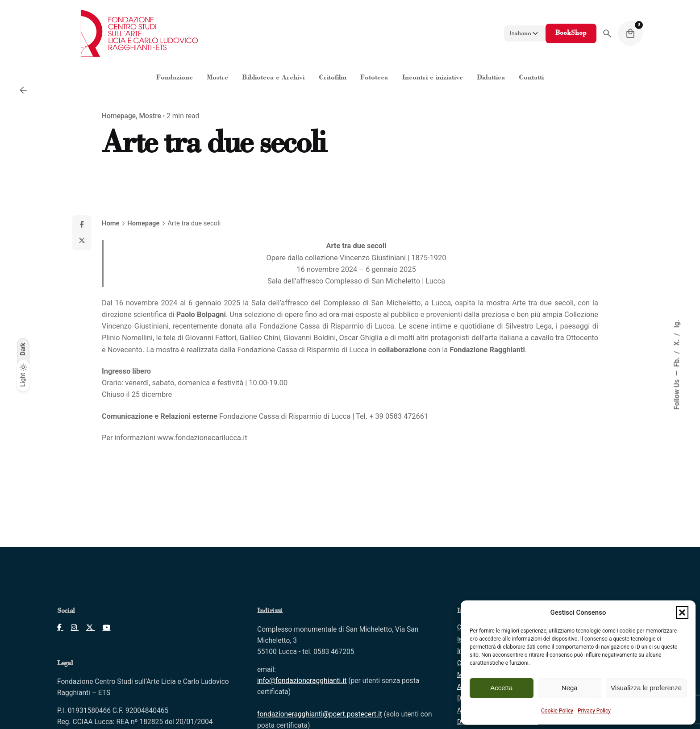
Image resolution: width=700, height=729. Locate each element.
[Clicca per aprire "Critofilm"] (332, 78)
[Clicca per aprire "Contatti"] (531, 78)
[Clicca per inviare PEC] (320, 714)
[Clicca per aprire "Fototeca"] (374, 78)
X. (677, 342)
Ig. (677, 324)
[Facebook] (82, 225)
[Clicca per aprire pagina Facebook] (60, 628)
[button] (682, 612)
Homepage (119, 116)
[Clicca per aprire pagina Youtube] (103, 628)
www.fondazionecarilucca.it (202, 438)
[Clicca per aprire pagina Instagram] (71, 628)
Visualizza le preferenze (646, 688)
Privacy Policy (594, 711)
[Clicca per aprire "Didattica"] (491, 78)
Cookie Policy (557, 711)
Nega (570, 688)
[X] (82, 241)
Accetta (501, 688)
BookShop (571, 33)
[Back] (23, 90)
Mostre (150, 116)
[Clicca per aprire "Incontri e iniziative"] (432, 78)
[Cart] (630, 33)
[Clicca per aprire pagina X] (87, 628)
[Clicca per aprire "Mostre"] (217, 78)
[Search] (607, 33)
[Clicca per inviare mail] (302, 681)
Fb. (677, 361)
